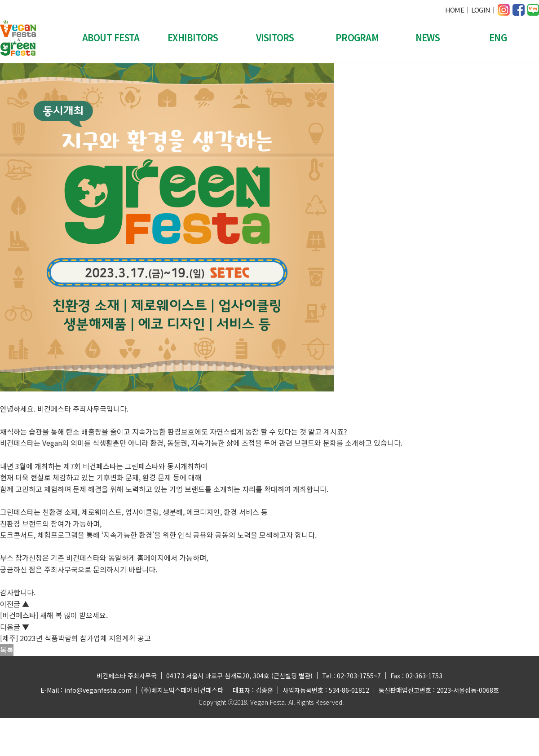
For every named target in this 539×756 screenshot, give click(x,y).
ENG (498, 37)
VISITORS (275, 37)
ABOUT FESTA (111, 37)
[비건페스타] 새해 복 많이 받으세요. (54, 615)
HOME (455, 10)
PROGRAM (357, 37)
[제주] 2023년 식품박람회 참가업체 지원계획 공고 (75, 638)
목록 (7, 650)
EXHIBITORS (193, 37)
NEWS (428, 37)
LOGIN (481, 10)
